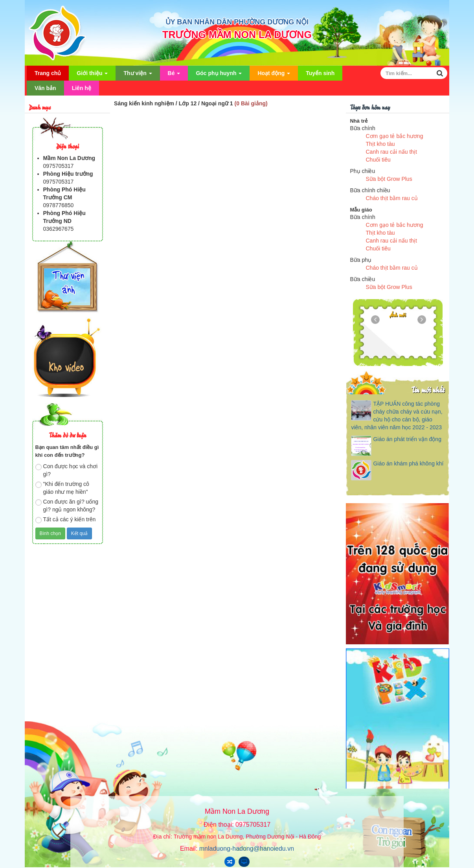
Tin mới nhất (428, 389)
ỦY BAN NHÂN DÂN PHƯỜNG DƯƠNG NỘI (237, 22)
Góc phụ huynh (219, 75)
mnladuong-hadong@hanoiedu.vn (247, 849)
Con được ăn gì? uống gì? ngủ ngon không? (67, 506)
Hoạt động (274, 75)
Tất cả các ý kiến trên (66, 520)
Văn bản (45, 88)
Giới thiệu (92, 75)
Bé (174, 75)
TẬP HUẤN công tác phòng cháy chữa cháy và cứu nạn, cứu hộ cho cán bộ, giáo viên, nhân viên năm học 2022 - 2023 (397, 416)
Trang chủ (48, 73)
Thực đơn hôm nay (370, 107)
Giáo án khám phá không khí (408, 463)
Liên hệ (82, 88)
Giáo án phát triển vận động (407, 439)
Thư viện (138, 75)
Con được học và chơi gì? (67, 470)
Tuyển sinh (320, 73)
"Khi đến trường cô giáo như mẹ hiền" (62, 488)
